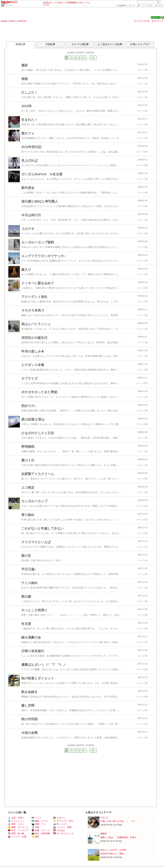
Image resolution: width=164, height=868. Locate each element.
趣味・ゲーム (40, 821)
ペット (36, 818)
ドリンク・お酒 (17, 837)
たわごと (105, 817)
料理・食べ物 (16, 833)
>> (125, 6)
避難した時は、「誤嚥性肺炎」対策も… (119, 837)
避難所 (104, 834)
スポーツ (59, 818)
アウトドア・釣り (63, 821)
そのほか (9, 5)
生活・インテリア (18, 830)
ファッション (16, 821)
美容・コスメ (16, 824)
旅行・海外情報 (41, 833)
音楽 (35, 827)
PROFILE (22, 21)
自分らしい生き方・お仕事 (113, 850)
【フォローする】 (142, 21)
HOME (4, 21)
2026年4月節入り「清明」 (113, 854)
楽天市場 (159, 6)
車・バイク (60, 824)
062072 (156, 17)
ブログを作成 (146, 6)
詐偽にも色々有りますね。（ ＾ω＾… (119, 821)
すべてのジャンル (63, 833)
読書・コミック (41, 830)
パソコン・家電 (62, 827)
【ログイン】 (157, 21)
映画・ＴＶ (39, 824)
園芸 (35, 837)
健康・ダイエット (18, 827)
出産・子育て (16, 818)
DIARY (12, 21)
